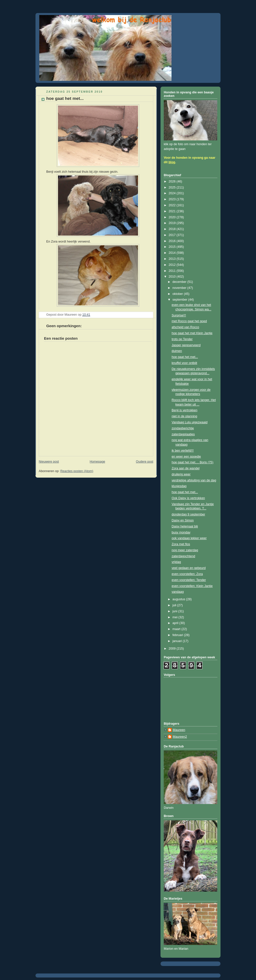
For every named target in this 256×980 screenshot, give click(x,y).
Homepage (97, 462)
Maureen (179, 730)
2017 (173, 235)
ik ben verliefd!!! (183, 451)
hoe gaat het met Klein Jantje (192, 333)
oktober (178, 294)
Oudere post (145, 462)
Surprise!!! (179, 315)
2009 (173, 649)
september (180, 300)
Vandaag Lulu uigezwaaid (190, 422)
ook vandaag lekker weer (189, 538)
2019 (173, 223)
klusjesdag (179, 486)
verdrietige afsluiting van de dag (194, 480)
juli (175, 605)
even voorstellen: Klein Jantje (192, 586)
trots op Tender (182, 339)
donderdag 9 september (188, 514)
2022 (173, 205)
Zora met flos (181, 544)
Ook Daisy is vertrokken (188, 498)
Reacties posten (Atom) (77, 471)
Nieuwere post (49, 462)
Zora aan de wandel (186, 468)
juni (175, 611)
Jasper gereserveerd (186, 345)
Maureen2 (180, 737)
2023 (173, 199)
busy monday (181, 532)
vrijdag (176, 562)
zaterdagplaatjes (183, 434)
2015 (173, 247)
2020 (173, 217)
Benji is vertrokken (185, 410)
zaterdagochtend (183, 556)
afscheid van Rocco (185, 327)
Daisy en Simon (183, 520)
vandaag (178, 592)
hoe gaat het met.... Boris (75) (193, 462)
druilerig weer (181, 474)
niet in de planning (184, 416)
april (176, 623)
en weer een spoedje (186, 457)
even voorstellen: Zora (187, 574)
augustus (179, 599)
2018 (173, 229)
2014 (173, 253)
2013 (173, 259)
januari (178, 641)
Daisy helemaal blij (185, 526)
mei (175, 617)
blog (172, 162)
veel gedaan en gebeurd (189, 568)
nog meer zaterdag (185, 550)
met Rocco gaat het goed (189, 321)
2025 (173, 187)
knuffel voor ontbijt (184, 363)
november (180, 288)
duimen (177, 351)
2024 (173, 193)
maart (177, 629)
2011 (173, 271)
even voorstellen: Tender (189, 580)
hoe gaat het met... (185, 357)
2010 (173, 277)
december (180, 282)
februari (178, 635)
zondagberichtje (183, 428)
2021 (173, 211)
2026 (173, 181)
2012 (173, 265)
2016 (173, 241)
